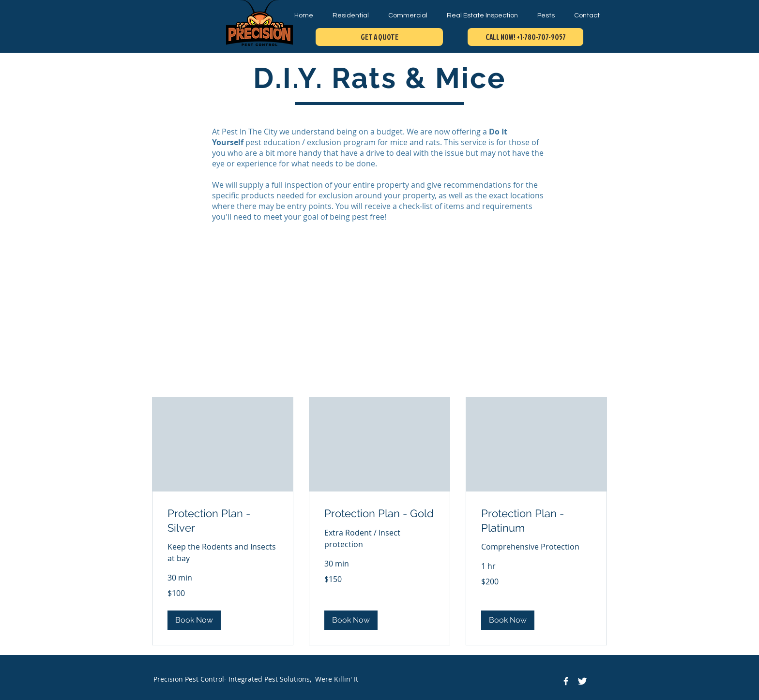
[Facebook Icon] (566, 681)
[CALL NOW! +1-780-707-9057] (525, 37)
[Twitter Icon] (582, 681)
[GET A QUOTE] (379, 37)
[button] (194, 620)
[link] (223, 521)
